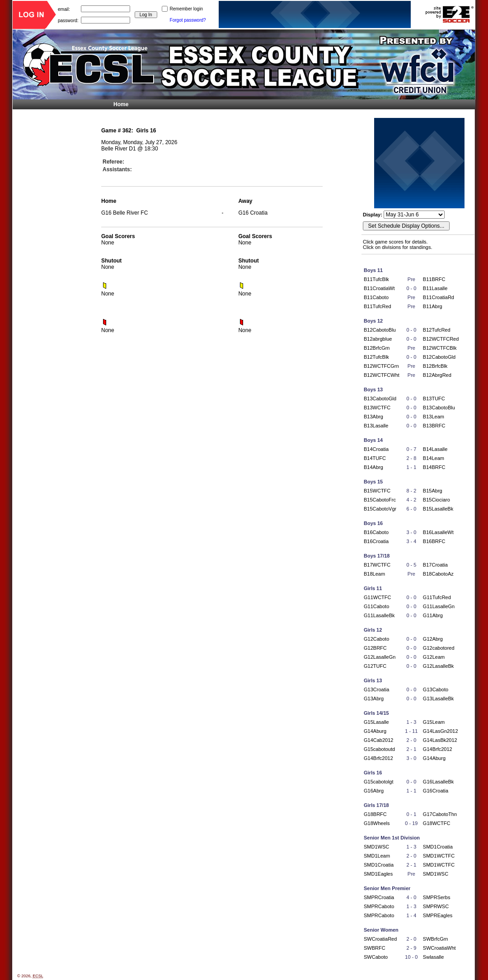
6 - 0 (411, 509)
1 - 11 (411, 731)
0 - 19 (411, 823)
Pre (411, 279)
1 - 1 (411, 467)
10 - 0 (411, 957)
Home (121, 104)
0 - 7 (411, 449)
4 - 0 (411, 897)
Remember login (186, 9)
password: (68, 20)
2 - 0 (411, 740)
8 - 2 (411, 491)
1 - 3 (411, 722)
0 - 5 (411, 565)
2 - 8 (411, 458)
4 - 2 (411, 500)
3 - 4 (411, 541)
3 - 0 (411, 532)
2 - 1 (411, 749)
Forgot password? (188, 20)
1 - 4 (411, 915)
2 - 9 (411, 948)
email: (64, 9)
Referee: (113, 162)
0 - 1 (411, 814)
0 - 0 (411, 288)
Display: (373, 215)
